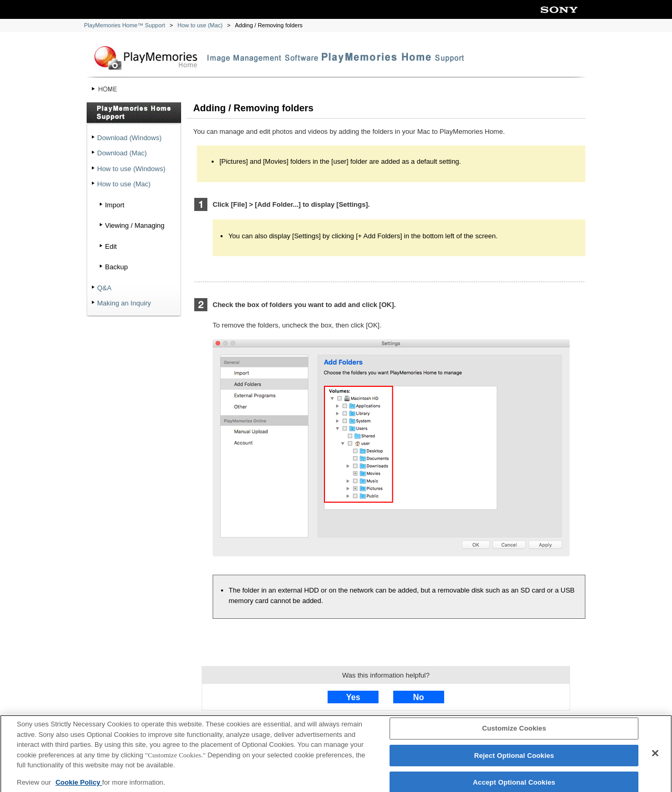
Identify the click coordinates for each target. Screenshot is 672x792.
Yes (353, 697)
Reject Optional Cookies (514, 758)
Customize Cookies (514, 731)
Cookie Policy (79, 785)
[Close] (655, 756)
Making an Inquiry (124, 303)
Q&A (104, 288)
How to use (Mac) (200, 25)
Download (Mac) (122, 153)
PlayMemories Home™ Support (124, 25)
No (419, 697)
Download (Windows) (129, 138)
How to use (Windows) (131, 169)
